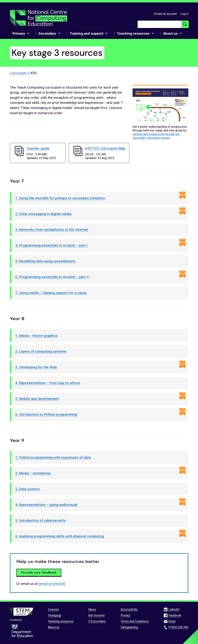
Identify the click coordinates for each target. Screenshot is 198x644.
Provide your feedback (39, 572)
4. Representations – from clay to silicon (48, 383)
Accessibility (129, 609)
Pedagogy (55, 615)
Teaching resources (61, 621)
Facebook (175, 615)
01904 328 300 (178, 627)
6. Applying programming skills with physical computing (60, 536)
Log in (184, 14)
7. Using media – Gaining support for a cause (51, 293)
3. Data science (28, 489)
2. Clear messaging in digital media (43, 214)
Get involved (96, 615)
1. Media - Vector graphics (36, 336)
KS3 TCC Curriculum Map (105, 148)
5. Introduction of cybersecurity (40, 520)
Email (172, 621)
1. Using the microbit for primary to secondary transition (60, 198)
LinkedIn (174, 609)
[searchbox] (159, 24)
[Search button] (185, 24)
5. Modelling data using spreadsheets (45, 261)
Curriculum (18, 73)
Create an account (165, 14)
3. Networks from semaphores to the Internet (52, 230)
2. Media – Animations (33, 473)
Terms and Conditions (135, 621)
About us (54, 627)
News (92, 609)
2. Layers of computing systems (41, 351)
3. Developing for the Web (36, 367)
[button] (160, 105)
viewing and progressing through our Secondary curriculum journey (156, 136)
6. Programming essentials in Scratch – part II (52, 277)
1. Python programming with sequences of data (53, 457)
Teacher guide (38, 148)
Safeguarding (129, 627)
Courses (53, 609)
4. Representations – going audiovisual (46, 505)
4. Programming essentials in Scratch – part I (51, 245)
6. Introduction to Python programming (46, 414)
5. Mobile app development (37, 399)
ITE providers (97, 621)
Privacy (125, 615)
